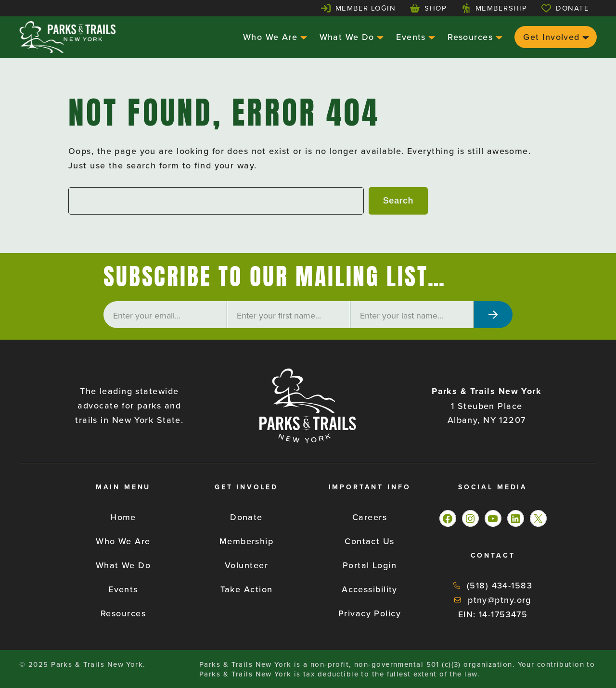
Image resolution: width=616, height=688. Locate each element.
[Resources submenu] (498, 37)
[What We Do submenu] (379, 37)
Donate (572, 8)
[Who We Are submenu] (302, 37)
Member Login (366, 8)
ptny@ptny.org (500, 600)
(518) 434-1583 (500, 585)
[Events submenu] (430, 37)
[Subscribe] (493, 315)
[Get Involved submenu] (584, 37)
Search (398, 201)
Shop (436, 8)
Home (123, 517)
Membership (501, 8)
